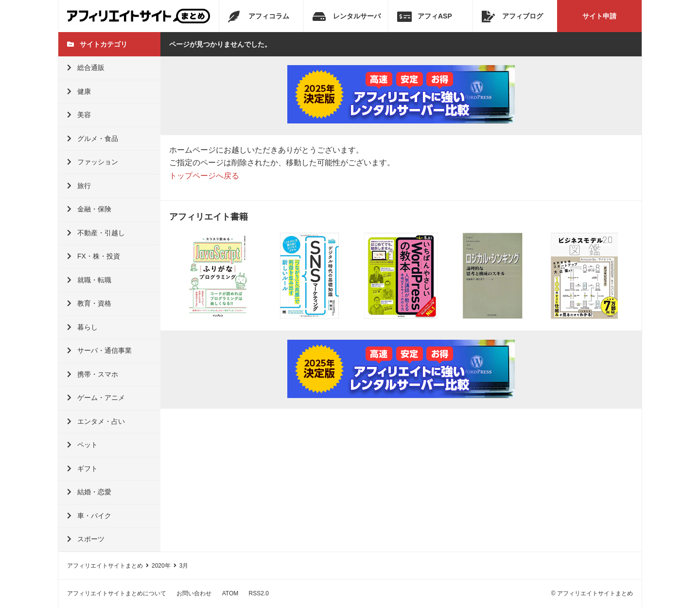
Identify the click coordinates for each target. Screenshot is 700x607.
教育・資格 (89, 303)
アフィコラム (259, 17)
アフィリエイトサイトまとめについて (117, 593)
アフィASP (425, 17)
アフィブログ (512, 17)
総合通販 (86, 68)
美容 (79, 115)
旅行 (79, 186)
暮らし (82, 327)
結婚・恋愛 (89, 492)
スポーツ (86, 539)
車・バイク (89, 516)
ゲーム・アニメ (96, 398)
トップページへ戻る (204, 176)
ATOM (230, 593)
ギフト (82, 468)
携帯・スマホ (93, 374)
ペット (82, 445)
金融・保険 (89, 209)
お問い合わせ (194, 593)
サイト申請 (599, 16)
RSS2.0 (259, 593)
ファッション (93, 162)
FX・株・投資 (94, 256)
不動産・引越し (96, 233)
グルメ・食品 (93, 139)
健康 (79, 91)
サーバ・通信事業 (99, 350)
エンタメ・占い (96, 421)
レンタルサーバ (347, 17)
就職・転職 (89, 280)
